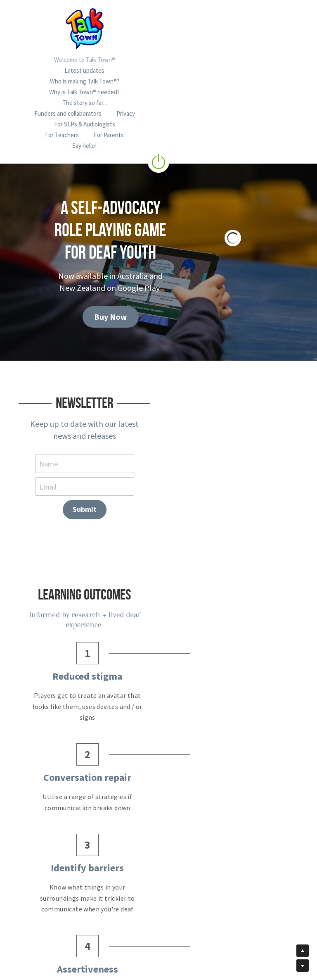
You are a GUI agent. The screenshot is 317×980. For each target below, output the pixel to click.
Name (47, 391)
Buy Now (91, 252)
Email (149, 391)
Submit (262, 391)
